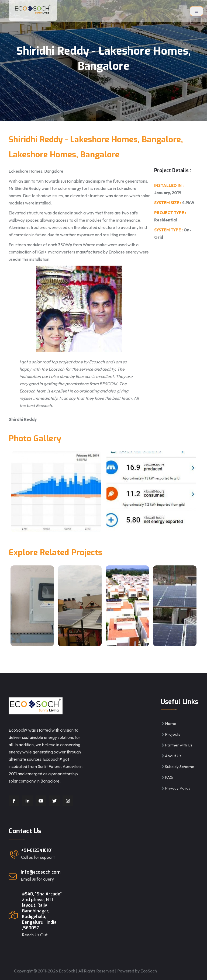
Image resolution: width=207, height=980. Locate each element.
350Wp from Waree (77, 245)
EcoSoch (149, 971)
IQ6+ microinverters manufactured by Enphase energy (87, 252)
